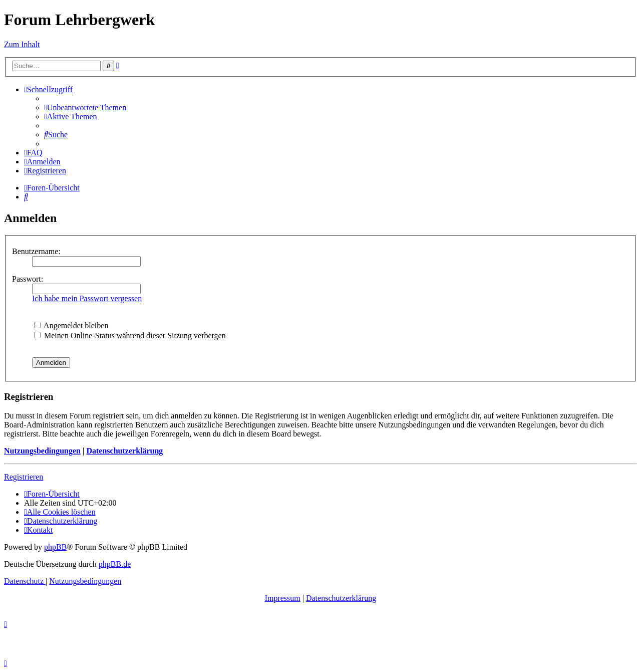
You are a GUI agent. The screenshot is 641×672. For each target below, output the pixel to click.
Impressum (283, 598)
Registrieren (24, 477)
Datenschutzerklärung (124, 451)
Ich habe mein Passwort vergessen (87, 298)
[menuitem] (85, 107)
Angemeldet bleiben (71, 325)
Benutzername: (36, 251)
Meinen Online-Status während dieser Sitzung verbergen (130, 335)
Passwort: (28, 279)
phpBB (55, 547)
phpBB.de (115, 564)
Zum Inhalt (22, 44)
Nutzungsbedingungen (42, 451)
